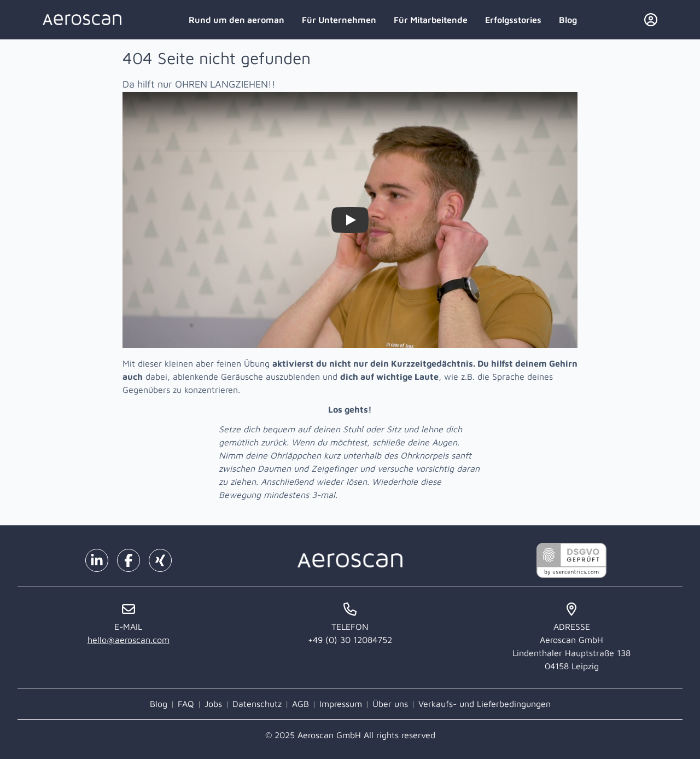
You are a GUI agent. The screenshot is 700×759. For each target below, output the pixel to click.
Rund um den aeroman (237, 20)
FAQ (186, 704)
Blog (568, 20)
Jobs (213, 704)
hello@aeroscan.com (129, 640)
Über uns (390, 704)
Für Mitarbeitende (431, 20)
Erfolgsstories (513, 20)
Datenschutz (257, 704)
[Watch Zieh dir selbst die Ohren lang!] (350, 220)
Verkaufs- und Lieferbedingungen (485, 704)
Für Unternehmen (339, 20)
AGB (301, 704)
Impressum (341, 704)
